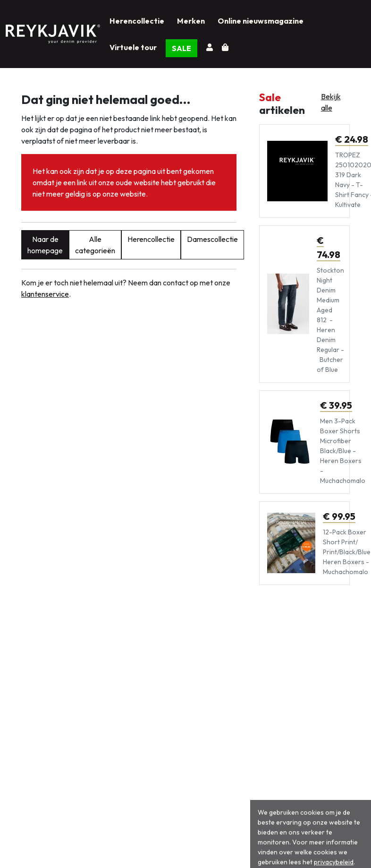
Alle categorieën (95, 245)
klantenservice (45, 294)
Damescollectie (212, 239)
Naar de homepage (45, 245)
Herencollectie (137, 21)
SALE (181, 48)
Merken (191, 21)
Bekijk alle (331, 102)
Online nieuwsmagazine (261, 21)
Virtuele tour (133, 47)
